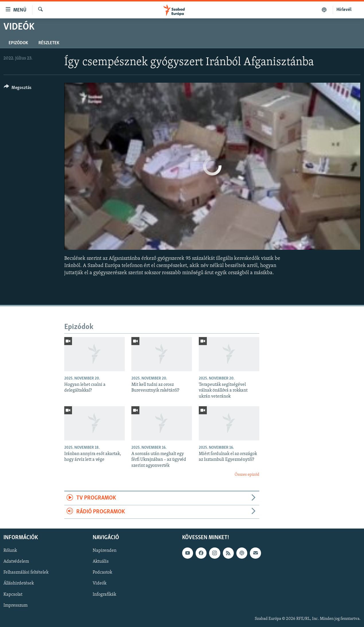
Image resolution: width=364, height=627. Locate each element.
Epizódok (18, 43)
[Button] (18, 89)
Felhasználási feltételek (26, 573)
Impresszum (15, 605)
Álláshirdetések (19, 584)
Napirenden (105, 551)
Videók (100, 584)
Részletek (49, 43)
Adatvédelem (16, 562)
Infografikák (104, 595)
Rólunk (10, 551)
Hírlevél (344, 10)
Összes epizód (247, 475)
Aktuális (101, 562)
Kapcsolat (13, 595)
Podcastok (102, 573)
